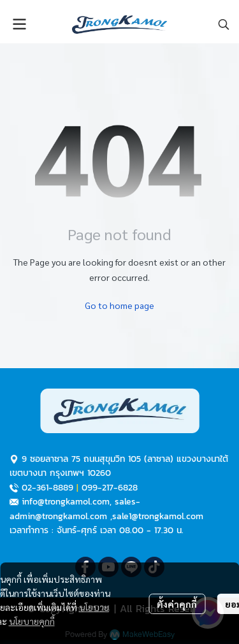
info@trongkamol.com (66, 502)
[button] (224, 24)
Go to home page (119, 305)
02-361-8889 (47, 488)
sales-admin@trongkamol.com (75, 509)
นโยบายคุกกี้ (32, 621)
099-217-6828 (110, 488)
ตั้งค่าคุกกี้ (177, 604)
